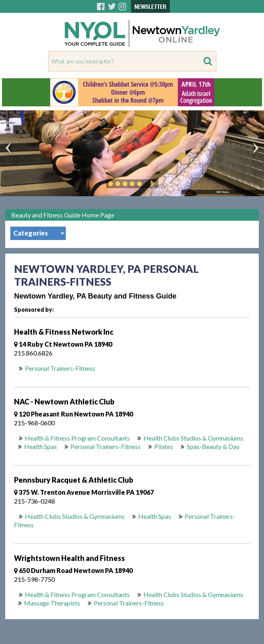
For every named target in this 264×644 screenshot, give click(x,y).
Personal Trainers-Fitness (60, 368)
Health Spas (40, 446)
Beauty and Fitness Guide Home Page (63, 215)
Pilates (164, 446)
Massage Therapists (52, 603)
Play (151, 184)
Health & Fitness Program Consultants (77, 438)
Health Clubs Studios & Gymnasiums (193, 438)
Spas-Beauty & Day (213, 446)
